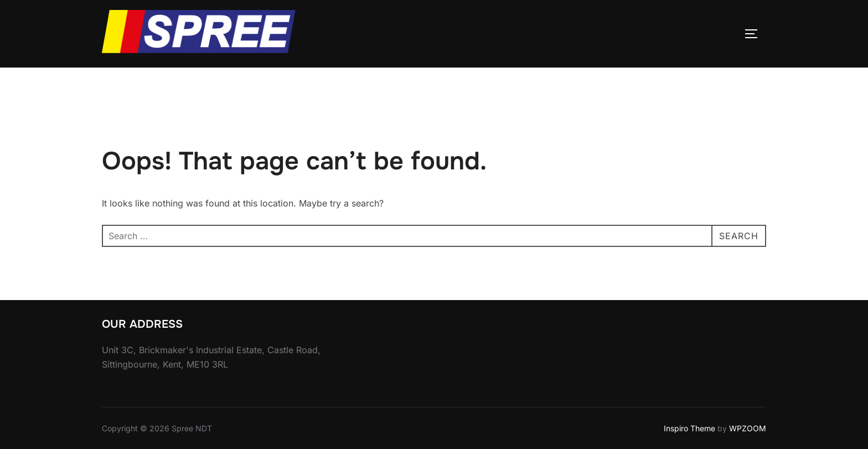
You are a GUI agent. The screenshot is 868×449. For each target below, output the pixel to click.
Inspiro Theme (689, 428)
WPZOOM (748, 428)
